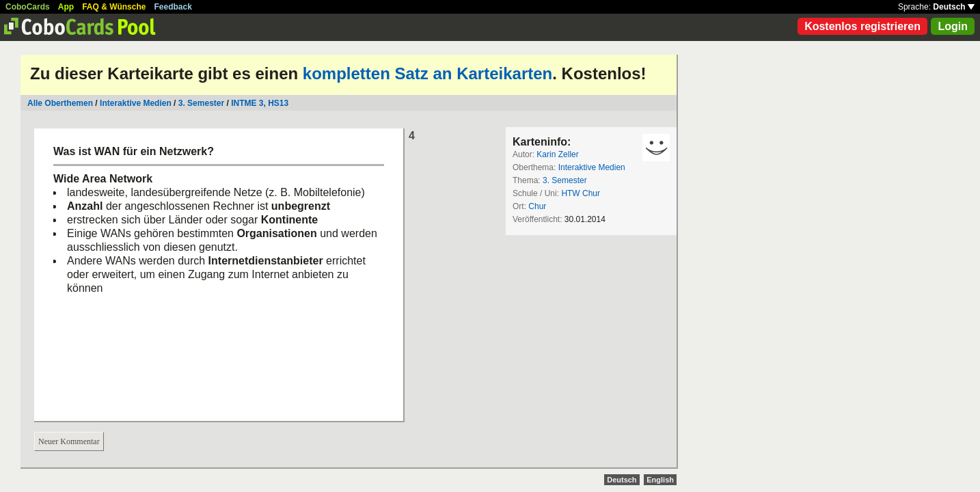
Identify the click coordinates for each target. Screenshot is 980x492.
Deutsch (954, 7)
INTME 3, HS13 (260, 103)
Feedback (173, 7)
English (660, 480)
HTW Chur (581, 193)
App (66, 7)
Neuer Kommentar (69, 441)
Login (953, 26)
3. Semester (201, 103)
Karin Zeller (557, 154)
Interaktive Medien (136, 103)
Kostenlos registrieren (862, 26)
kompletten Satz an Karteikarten (427, 73)
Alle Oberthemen (60, 103)
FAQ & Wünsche (114, 7)
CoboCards (28, 7)
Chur (537, 206)
